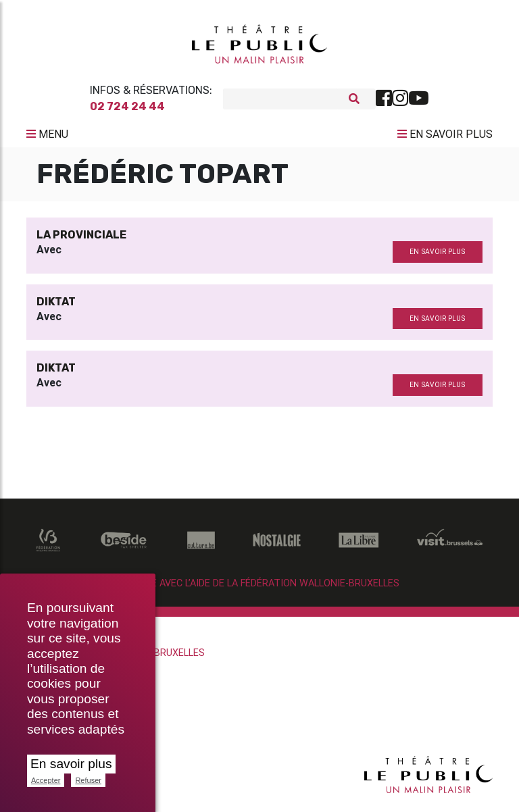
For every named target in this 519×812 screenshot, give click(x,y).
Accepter (46, 780)
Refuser (88, 780)
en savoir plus (437, 257)
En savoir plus (71, 764)
